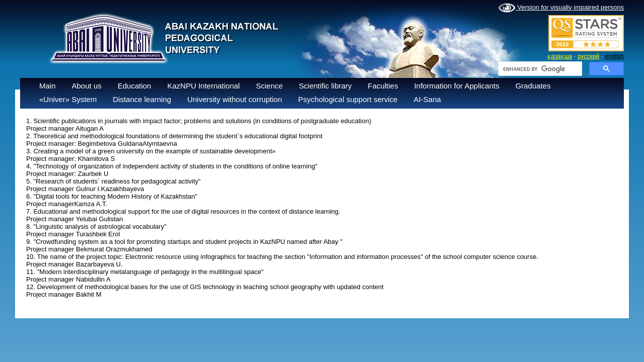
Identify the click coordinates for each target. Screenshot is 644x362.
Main (48, 86)
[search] (539, 69)
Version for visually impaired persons (561, 8)
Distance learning (142, 99)
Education (135, 86)
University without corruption (234, 99)
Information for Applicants (457, 86)
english (614, 56)
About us (87, 86)
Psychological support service (348, 99)
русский (588, 56)
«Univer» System (68, 99)
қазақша (560, 56)
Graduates (533, 86)
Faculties (383, 86)
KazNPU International (203, 86)
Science (269, 86)
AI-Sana (427, 99)
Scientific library (325, 86)
